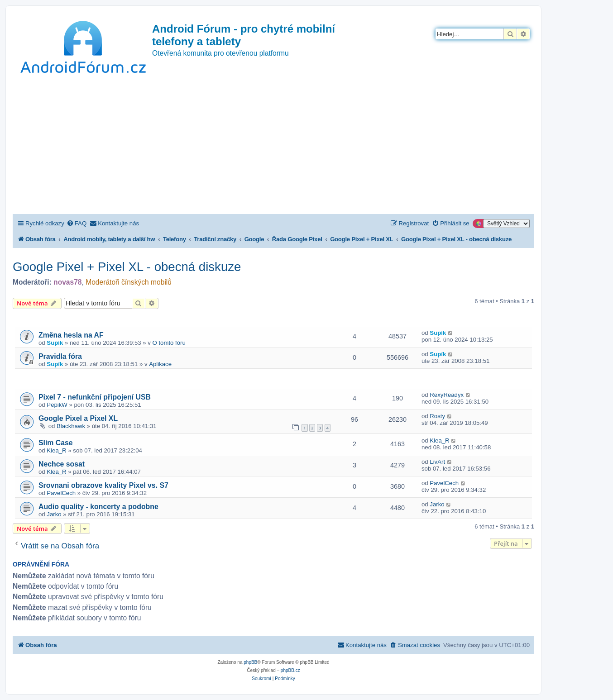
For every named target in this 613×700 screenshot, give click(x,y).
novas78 (67, 282)
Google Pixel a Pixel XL (78, 418)
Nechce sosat (62, 464)
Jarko (54, 514)
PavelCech (61, 493)
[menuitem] (77, 223)
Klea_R (56, 450)
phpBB (250, 662)
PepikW (57, 405)
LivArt (437, 462)
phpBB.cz (290, 670)
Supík (55, 343)
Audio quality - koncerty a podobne (98, 507)
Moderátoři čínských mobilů (129, 282)
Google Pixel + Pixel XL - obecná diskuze (127, 267)
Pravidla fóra (60, 356)
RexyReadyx (447, 395)
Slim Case (56, 443)
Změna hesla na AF (71, 335)
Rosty (437, 416)
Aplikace (160, 364)
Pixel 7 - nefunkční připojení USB (95, 397)
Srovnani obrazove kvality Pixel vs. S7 (103, 485)
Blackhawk (71, 426)
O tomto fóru (169, 343)
